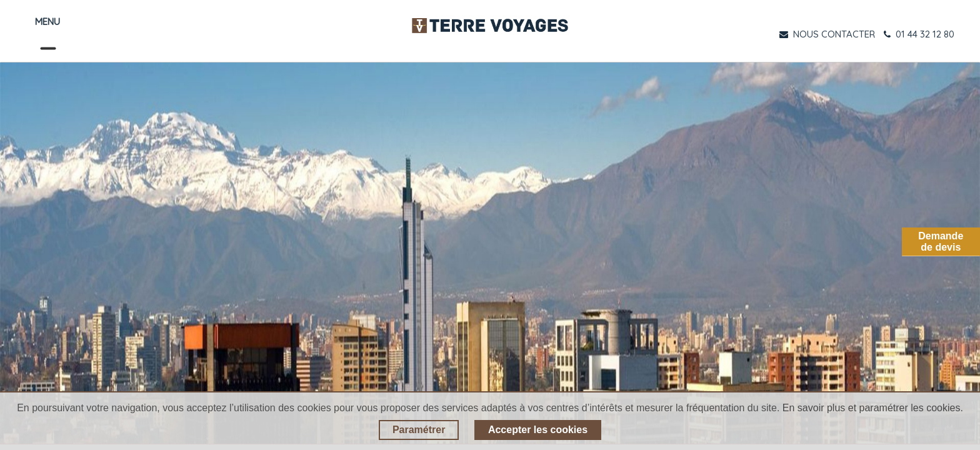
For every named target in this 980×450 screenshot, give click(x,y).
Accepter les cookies (538, 430)
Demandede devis (941, 242)
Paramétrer (419, 430)
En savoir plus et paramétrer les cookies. (873, 408)
